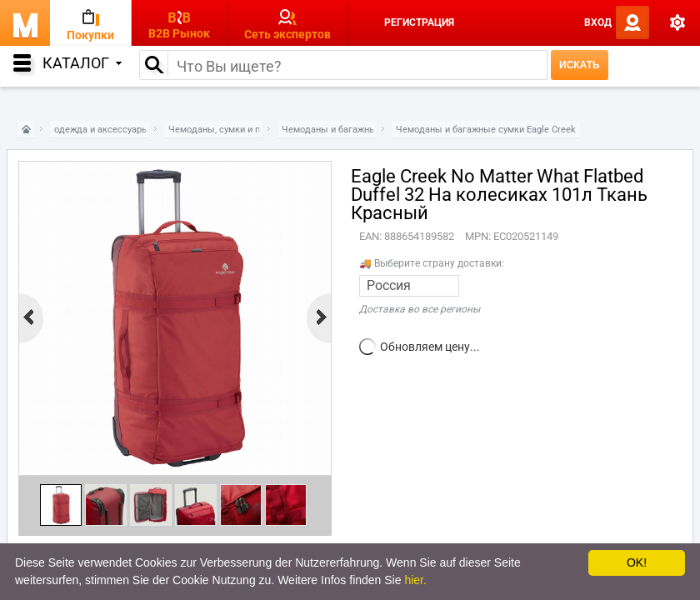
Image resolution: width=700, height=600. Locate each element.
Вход (598, 22)
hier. (415, 580)
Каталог (82, 63)
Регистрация (419, 22)
